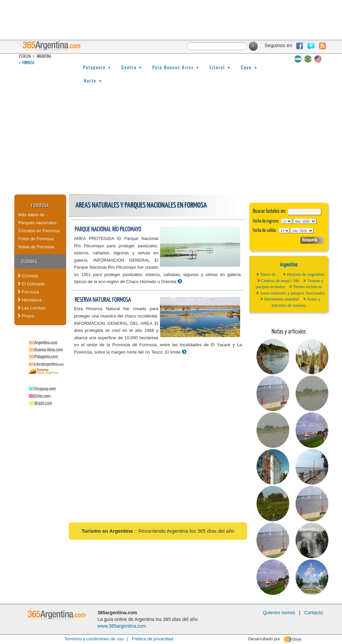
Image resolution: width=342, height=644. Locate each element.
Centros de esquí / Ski (280, 281)
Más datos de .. (33, 215)
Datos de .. (270, 274)
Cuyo (249, 67)
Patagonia (97, 67)
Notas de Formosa (36, 247)
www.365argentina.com (122, 626)
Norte (93, 80)
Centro (131, 67)
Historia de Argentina (306, 274)
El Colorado (31, 284)
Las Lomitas (32, 308)
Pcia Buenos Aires (176, 67)
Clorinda (28, 276)
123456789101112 (305, 221)
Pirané (26, 316)
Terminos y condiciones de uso (94, 639)
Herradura (30, 300)
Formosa (28, 63)
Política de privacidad (153, 639)
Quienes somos (279, 613)
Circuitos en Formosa (39, 231)
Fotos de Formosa (36, 239)
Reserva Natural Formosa (103, 300)
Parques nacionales (37, 223)
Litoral (220, 67)
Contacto (314, 613)
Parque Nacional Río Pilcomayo (108, 229)
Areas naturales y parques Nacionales (292, 293)
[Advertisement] (171, 144)
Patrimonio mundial (282, 299)
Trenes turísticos (308, 287)
